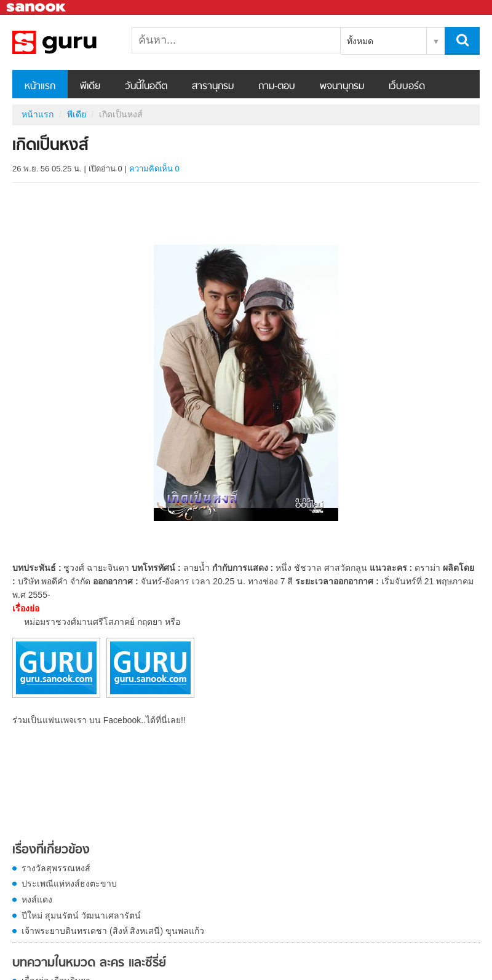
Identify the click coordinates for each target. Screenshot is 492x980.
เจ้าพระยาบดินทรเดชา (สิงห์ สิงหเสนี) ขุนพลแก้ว (113, 931)
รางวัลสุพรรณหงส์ (56, 868)
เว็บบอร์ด (407, 87)
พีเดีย (90, 87)
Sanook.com (37, 8)
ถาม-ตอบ (277, 87)
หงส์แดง (37, 900)
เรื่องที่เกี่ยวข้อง (51, 850)
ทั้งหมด (360, 41)
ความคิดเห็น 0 (154, 169)
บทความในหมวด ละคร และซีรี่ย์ (89, 963)
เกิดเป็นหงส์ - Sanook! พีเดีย (77, 42)
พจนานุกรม (342, 87)
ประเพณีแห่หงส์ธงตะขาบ (69, 884)
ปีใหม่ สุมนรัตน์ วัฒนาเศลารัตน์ (81, 915)
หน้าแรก (40, 87)
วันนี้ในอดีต (146, 87)
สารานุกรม (213, 87)
